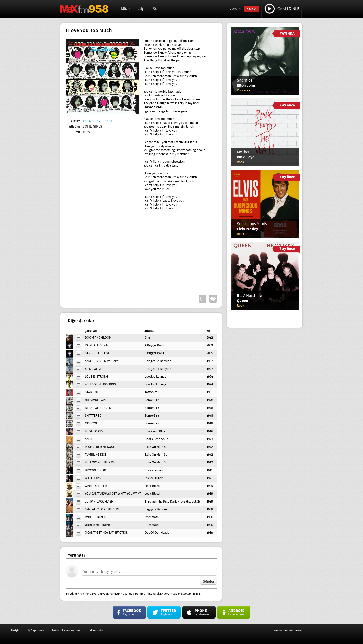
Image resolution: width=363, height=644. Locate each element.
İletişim (142, 9)
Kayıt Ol (251, 9)
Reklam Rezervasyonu (115, 631)
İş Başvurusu (85, 631)
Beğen (213, 299)
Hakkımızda (144, 631)
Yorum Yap (203, 299)
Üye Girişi (236, 9)
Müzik (126, 9)
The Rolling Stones (97, 121)
